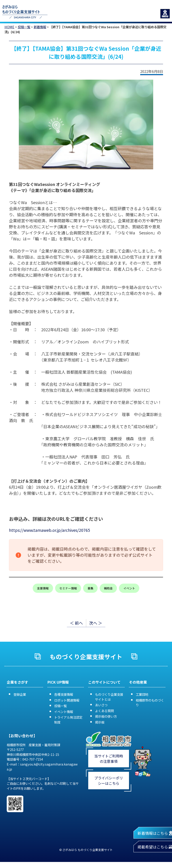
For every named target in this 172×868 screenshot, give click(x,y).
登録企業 (20, 694)
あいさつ (101, 705)
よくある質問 (104, 711)
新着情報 (40, 27)
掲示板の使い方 (106, 716)
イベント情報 (64, 712)
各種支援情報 (64, 694)
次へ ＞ (96, 623)
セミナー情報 (68, 588)
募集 (90, 588)
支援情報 (43, 588)
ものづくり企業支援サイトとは (109, 697)
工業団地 (142, 694)
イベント (129, 588)
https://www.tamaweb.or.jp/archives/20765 (49, 530)
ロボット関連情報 (67, 700)
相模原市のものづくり (150, 703)
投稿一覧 (24, 27)
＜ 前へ (76, 623)
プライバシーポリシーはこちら (109, 781)
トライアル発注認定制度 (68, 720)
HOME (9, 27)
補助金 (108, 588)
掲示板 (100, 722)
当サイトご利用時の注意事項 (109, 759)
